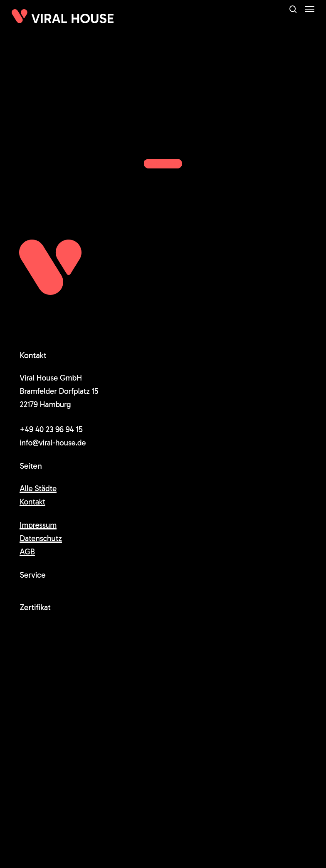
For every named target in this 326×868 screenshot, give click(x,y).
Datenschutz (41, 538)
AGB (27, 552)
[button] (310, 9)
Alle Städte (38, 488)
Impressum (38, 525)
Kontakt (32, 502)
